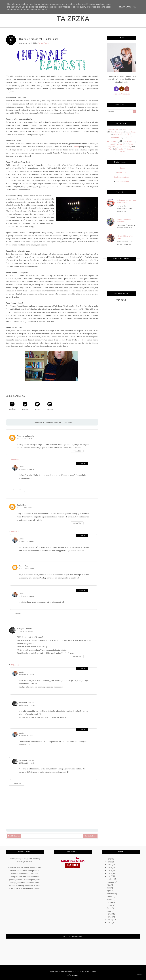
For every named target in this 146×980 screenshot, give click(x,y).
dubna (110, 902)
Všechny (122, 168)
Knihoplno (115, 138)
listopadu (111, 882)
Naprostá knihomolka (26, 436)
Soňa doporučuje (125, 146)
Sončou (76, 147)
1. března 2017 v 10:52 (25, 508)
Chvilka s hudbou (129, 129)
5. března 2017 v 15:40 (26, 596)
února (109, 908)
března (110, 905)
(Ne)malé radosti (44, 43)
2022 (110, 862)
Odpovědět (77, 451)
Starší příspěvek (90, 836)
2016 (110, 914)
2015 (110, 917)
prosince (111, 879)
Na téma (119, 144)
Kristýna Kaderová (25, 629)
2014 (110, 920)
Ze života (122, 151)
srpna (109, 891)
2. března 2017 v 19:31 (26, 541)
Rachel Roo (22, 505)
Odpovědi (15, 459)
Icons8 (38, 889)
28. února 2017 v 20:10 (25, 439)
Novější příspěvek (14, 836)
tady (36, 131)
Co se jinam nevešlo (117, 132)
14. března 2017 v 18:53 (27, 705)
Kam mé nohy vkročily (121, 134)
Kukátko (129, 141)
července (111, 894)
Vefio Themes (90, 972)
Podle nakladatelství (122, 177)
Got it (137, 7)
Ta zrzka (73, 19)
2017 (110, 876)
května (110, 899)
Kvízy (112, 144)
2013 (110, 923)
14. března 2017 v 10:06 (27, 675)
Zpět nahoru (73, 975)
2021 (110, 865)
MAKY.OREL (15, 889)
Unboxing (130, 149)
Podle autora (122, 172)
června (110, 896)
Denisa (22, 467)
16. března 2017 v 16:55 (27, 763)
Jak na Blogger (131, 132)
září (109, 888)
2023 (110, 859)
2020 (110, 868)
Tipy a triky (119, 149)
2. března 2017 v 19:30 (26, 469)
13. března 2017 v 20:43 (25, 631)
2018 (110, 873)
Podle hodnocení (122, 182)
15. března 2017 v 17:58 (27, 736)
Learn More (125, 7)
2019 (110, 870)
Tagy (110, 149)
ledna (109, 911)
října (109, 885)
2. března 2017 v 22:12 (26, 569)
